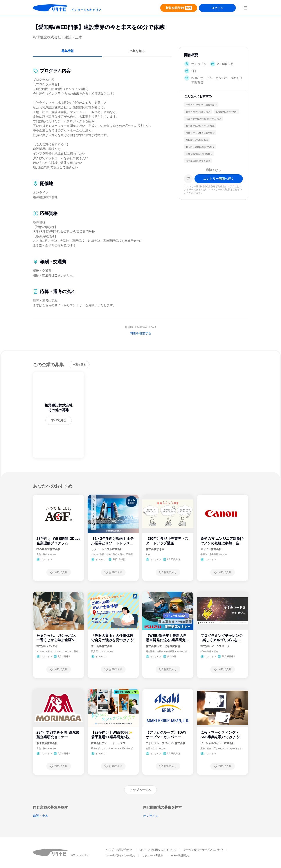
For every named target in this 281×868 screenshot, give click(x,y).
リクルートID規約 (153, 855)
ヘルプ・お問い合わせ (119, 850)
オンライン (151, 816)
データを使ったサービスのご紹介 (203, 850)
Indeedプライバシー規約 (120, 855)
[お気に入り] (188, 179)
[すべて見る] (59, 420)
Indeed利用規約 (180, 855)
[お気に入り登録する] (59, 572)
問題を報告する (140, 333)
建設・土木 (41, 816)
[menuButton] (245, 8)
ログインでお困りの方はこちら (158, 850)
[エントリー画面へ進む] (219, 179)
